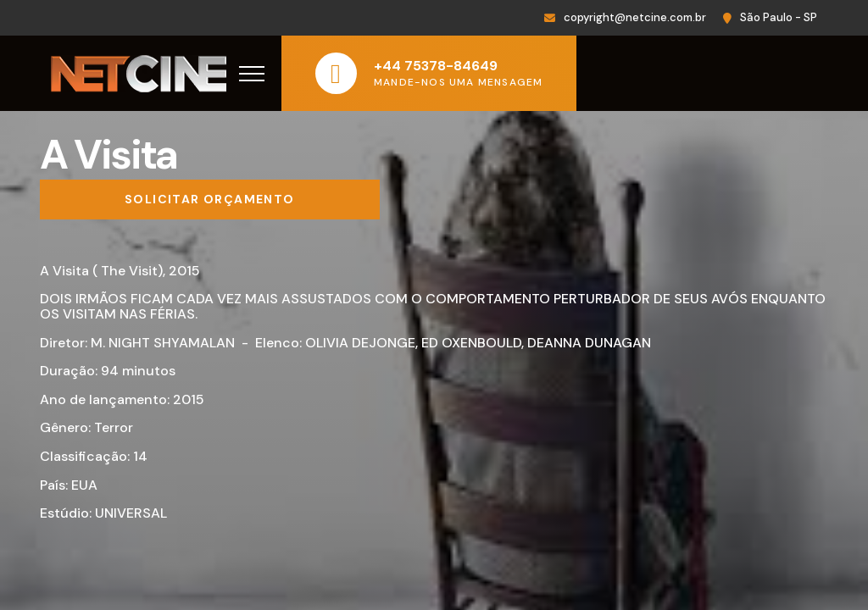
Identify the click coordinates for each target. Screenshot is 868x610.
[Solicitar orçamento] (210, 200)
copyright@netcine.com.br (635, 17)
